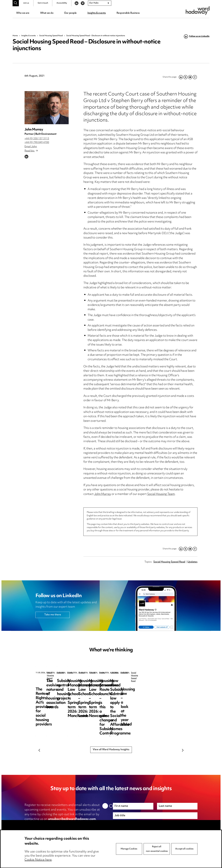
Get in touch (43, 3)
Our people (70, 13)
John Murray (34, 130)
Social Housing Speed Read (51, 36)
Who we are (23, 13)
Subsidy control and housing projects (160, 683)
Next (183, 750)
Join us (26, 3)
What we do (47, 13)
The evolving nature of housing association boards (108, 685)
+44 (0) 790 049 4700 (37, 142)
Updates (192, 562)
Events (156, 673)
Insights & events (97, 13)
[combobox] (100, 3)
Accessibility (62, 3)
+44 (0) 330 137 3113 (37, 139)
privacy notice (55, 824)
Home (15, 36)
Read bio (31, 151)
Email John (31, 147)
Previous (39, 750)
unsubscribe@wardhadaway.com (72, 819)
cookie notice (82, 824)
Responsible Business (128, 13)
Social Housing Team (161, 494)
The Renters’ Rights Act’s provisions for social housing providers (56, 685)
